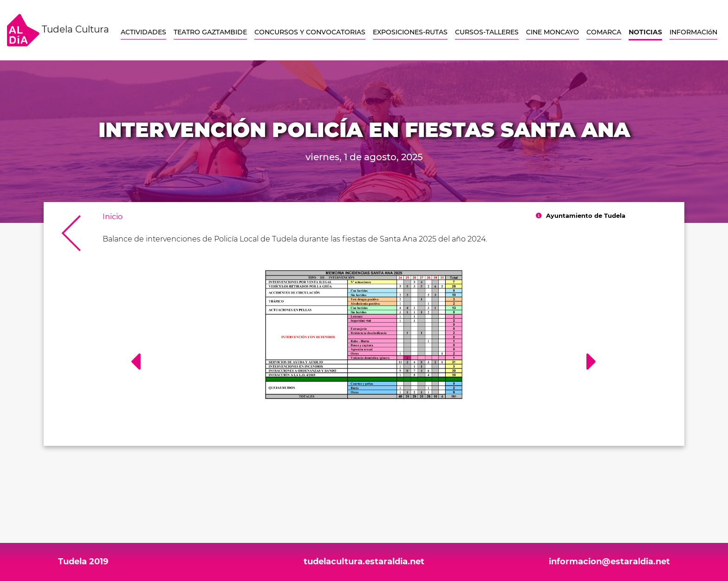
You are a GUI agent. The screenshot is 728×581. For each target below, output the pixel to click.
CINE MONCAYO (552, 32)
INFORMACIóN (693, 32)
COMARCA (604, 32)
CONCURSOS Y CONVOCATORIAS (310, 32)
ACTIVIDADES (143, 32)
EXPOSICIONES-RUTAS (410, 32)
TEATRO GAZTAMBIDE (210, 32)
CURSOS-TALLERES (487, 32)
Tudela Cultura (58, 30)
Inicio (113, 217)
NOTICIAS (645, 32)
